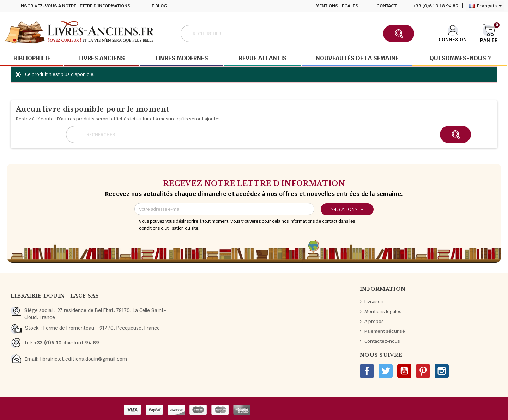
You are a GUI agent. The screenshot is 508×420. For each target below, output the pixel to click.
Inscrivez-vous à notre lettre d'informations (75, 6)
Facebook (367, 371)
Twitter (386, 371)
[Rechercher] (297, 34)
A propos (374, 321)
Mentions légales (337, 6)
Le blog (158, 6)
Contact (386, 6)
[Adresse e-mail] (224, 209)
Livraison (374, 302)
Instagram (442, 371)
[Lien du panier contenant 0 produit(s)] (489, 33)
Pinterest (423, 371)
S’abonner (347, 209)
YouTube (404, 371)
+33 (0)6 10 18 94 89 (436, 6)
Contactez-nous (382, 341)
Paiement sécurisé (385, 331)
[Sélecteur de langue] (485, 6)
